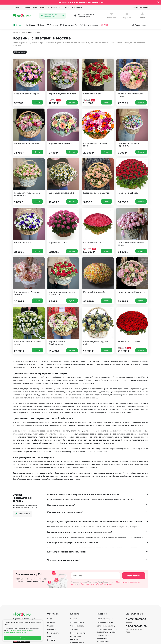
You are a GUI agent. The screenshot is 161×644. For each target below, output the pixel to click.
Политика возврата (105, 590)
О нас (43, 7)
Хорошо (23, 638)
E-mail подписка (104, 613)
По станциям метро (105, 616)
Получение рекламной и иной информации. (97, 555)
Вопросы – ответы (78, 604)
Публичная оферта (105, 594)
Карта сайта (102, 623)
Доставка (26, 7)
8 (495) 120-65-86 (141, 7)
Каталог (74, 590)
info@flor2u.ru (22, 514)
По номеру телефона (106, 620)
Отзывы (54, 7)
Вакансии (51, 601)
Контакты (51, 611)
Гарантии (51, 594)
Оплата (16, 7)
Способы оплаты (77, 597)
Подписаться (134, 547)
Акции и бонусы (77, 594)
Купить (37, 102)
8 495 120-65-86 (136, 590)
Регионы (100, 627)
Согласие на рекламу (106, 597)
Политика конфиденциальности (137, 640)
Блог (35, 7)
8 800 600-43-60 (136, 597)
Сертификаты (53, 604)
